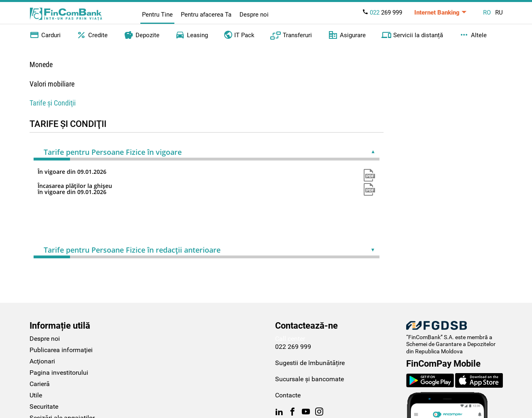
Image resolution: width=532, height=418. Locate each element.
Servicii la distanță (412, 35)
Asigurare (347, 35)
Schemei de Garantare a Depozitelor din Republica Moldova (451, 348)
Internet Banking (437, 13)
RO (487, 13)
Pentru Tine (157, 15)
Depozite (142, 35)
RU (499, 13)
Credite (92, 35)
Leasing (192, 35)
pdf (369, 175)
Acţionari (42, 361)
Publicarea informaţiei (61, 350)
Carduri (45, 35)
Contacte (288, 395)
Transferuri (291, 35)
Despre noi (254, 15)
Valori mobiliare (52, 84)
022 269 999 (293, 347)
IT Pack (239, 34)
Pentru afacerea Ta (206, 15)
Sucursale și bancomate (309, 379)
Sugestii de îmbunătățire (310, 363)
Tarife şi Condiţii (53, 103)
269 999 (382, 13)
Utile (36, 395)
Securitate (44, 406)
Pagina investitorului (59, 373)
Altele (473, 35)
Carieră (40, 384)
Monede (41, 64)
